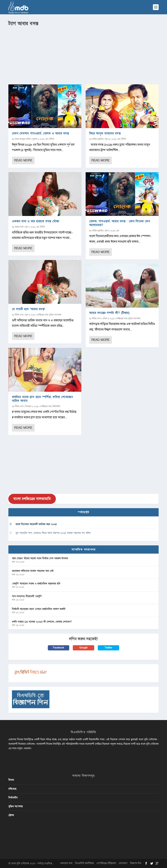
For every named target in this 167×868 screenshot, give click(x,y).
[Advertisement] (83, 54)
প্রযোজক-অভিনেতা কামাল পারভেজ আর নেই (33, 571)
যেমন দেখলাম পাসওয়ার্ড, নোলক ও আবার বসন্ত (41, 133)
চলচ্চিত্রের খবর (43, 315)
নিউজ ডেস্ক (19, 315)
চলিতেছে (12, 789)
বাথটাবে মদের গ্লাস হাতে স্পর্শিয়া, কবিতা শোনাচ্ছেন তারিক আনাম (42, 399)
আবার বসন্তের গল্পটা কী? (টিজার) (109, 313)
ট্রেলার (11, 815)
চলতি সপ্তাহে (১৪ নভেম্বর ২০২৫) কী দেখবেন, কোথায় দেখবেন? (42, 622)
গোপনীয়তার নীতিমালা (106, 863)
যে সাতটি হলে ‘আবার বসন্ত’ (29, 309)
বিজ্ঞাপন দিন (136, 863)
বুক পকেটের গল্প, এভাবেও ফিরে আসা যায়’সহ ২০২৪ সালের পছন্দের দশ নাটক (53, 533)
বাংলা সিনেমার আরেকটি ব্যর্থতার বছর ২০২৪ (36, 524)
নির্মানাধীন (56, 406)
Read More (23, 160)
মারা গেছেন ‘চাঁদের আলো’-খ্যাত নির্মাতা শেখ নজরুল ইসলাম (40, 558)
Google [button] (83, 648)
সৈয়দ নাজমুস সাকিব (23, 139)
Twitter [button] (108, 648)
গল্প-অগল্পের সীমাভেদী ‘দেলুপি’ (27, 596)
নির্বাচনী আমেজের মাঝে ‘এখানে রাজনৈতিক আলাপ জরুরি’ (39, 609)
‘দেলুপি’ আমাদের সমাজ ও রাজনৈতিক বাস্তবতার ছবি (36, 584)
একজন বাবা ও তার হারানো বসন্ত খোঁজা (36, 221)
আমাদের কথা (66, 863)
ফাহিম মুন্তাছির (98, 139)
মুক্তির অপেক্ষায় (55, 315)
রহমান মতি (19, 227)
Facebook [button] (58, 648)
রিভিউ (52, 139)
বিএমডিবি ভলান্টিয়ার (84, 863)
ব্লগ (47, 139)
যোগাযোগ (123, 863)
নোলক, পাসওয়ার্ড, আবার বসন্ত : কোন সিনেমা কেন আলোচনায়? (120, 223)
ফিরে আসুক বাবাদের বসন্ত (105, 133)
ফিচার (11, 780)
